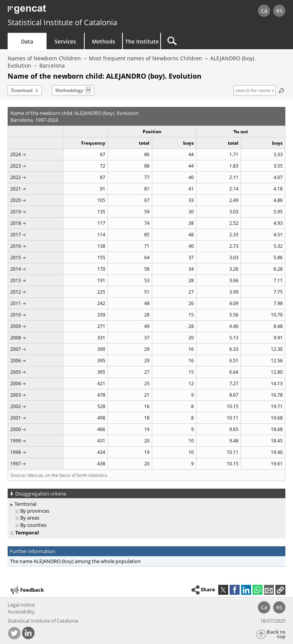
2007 (16, 349)
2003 (16, 395)
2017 (16, 235)
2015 (16, 257)
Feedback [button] (27, 590)
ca (264, 10)
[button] (280, 590)
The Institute (142, 41)
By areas (30, 518)
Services (65, 41)
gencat (63, 11)
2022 (16, 177)
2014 (16, 269)
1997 (16, 464)
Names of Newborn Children (44, 58)
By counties (33, 525)
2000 (16, 429)
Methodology (69, 90)
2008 (16, 338)
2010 (16, 315)
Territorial (25, 504)
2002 (16, 406)
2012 (16, 292)
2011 (16, 303)
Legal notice (21, 605)
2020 (16, 200)
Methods (104, 41)
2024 (16, 154)
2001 (16, 418)
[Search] (209, 41)
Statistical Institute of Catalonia (62, 22)
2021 (16, 189)
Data (27, 41)
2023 (16, 166)
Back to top (276, 634)
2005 (16, 372)
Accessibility (21, 612)
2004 (16, 383)
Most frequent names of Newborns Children (146, 58)
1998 (16, 452)
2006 (16, 361)
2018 (16, 223)
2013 (16, 280)
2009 (16, 326)
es (279, 10)
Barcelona (52, 65)
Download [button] (22, 90)
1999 (16, 441)
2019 (16, 212)
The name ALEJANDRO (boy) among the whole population (75, 561)
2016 (16, 246)
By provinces (35, 511)
